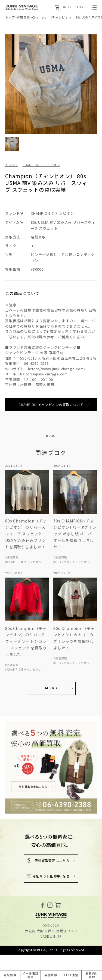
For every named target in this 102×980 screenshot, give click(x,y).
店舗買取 (51, 975)
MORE (51, 688)
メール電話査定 (30, 975)
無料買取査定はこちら (48, 860)
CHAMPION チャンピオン (41, 165)
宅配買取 (10, 975)
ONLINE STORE (70, 7)
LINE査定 (71, 975)
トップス (12, 165)
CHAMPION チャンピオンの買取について (51, 404)
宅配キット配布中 (48, 876)
